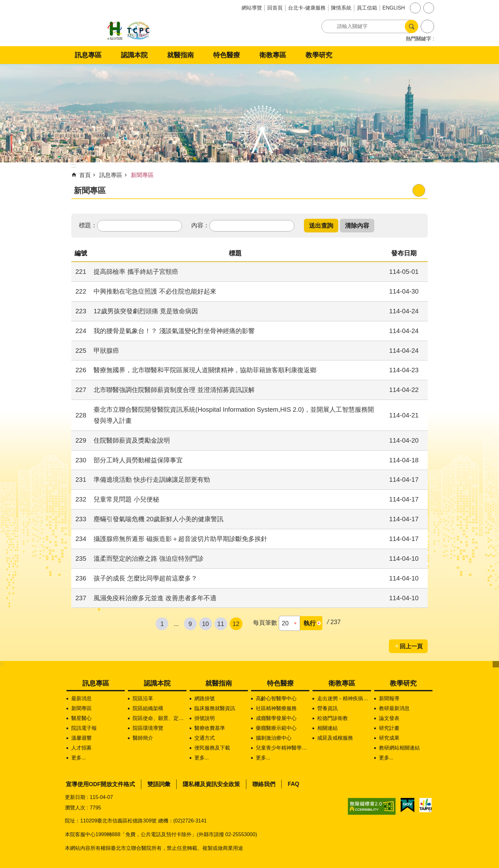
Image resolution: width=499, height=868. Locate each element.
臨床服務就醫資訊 (215, 708)
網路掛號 (205, 698)
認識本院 (134, 55)
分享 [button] (429, 8)
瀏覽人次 (75, 808)
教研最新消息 (394, 708)
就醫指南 (180, 55)
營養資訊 (327, 708)
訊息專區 (88, 55)
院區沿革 (143, 698)
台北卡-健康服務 (307, 8)
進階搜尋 (427, 26)
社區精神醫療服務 (276, 708)
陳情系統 (341, 8)
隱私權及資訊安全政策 (211, 784)
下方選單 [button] (496, 664)
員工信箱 (367, 8)
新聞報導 (389, 698)
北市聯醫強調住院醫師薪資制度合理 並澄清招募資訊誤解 (174, 390)
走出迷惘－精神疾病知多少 (344, 698)
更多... (78, 758)
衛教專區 (273, 55)
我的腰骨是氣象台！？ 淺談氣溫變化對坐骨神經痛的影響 (174, 331)
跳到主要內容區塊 (3, 3)
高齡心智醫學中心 (276, 698)
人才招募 (81, 748)
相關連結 (327, 728)
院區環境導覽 (148, 728)
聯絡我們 (264, 784)
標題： (88, 225)
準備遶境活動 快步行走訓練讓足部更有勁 (152, 480)
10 (206, 624)
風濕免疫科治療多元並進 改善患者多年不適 (155, 598)
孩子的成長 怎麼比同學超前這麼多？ (145, 578)
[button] (321, 226)
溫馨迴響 (81, 738)
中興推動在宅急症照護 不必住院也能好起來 (155, 291)
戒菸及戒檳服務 (335, 738)
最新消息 (81, 698)
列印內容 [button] (419, 190)
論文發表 (389, 718)
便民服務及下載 (212, 748)
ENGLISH (394, 8)
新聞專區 (142, 175)
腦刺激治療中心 (274, 738)
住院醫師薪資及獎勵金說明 (132, 440)
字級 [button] (415, 8)
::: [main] (74, 166)
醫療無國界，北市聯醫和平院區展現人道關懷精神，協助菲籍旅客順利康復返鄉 (205, 370)
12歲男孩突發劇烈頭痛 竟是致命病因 (146, 311)
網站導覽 (252, 8)
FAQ (293, 784)
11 (221, 624)
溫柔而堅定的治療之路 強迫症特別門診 (149, 559)
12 (236, 624)
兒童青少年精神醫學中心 (283, 748)
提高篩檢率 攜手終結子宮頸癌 (136, 272)
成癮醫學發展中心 (276, 718)
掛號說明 (205, 718)
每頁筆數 (265, 623)
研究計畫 (389, 728)
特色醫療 (227, 55)
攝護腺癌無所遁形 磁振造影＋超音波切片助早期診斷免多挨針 (180, 539)
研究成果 (389, 738)
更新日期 (75, 797)
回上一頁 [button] (411, 646)
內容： (200, 225)
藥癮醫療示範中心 (276, 728)
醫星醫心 (81, 718)
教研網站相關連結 (399, 748)
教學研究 (319, 55)
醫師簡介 (143, 738)
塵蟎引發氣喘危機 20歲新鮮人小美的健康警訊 (158, 519)
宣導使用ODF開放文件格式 (100, 784)
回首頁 (275, 8)
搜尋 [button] (411, 26)
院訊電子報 (84, 728)
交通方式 (205, 738)
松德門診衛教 (333, 718)
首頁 (85, 175)
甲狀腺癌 (106, 351)
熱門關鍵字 (418, 39)
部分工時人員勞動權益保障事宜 (138, 460)
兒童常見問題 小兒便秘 (126, 499)
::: (2, 664)
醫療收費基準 (210, 728)
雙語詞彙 (159, 784)
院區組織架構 (148, 708)
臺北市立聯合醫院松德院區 (129, 31)
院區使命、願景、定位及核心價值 (159, 718)
